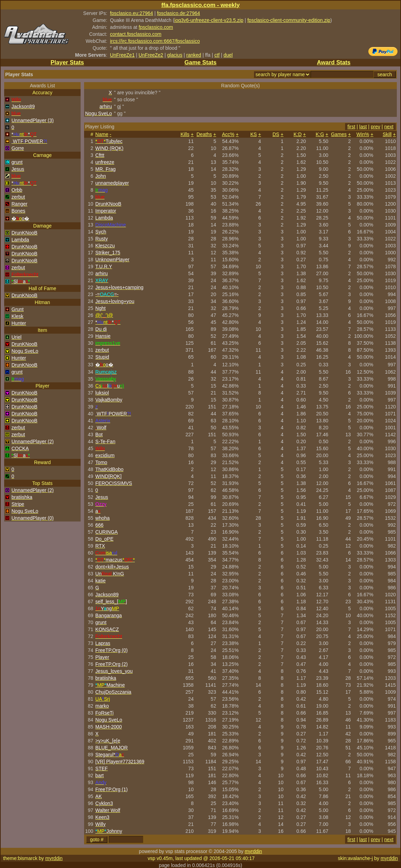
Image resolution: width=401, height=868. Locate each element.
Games (339, 134)
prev (375, 127)
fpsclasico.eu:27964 (132, 13)
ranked (194, 55)
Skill (387, 134)
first (351, 127)
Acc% (228, 134)
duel (228, 55)
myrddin (253, 851)
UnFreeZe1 (122, 55)
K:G (320, 134)
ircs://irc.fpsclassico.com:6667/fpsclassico (155, 41)
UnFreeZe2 (151, 55)
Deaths (204, 134)
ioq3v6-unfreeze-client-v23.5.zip (209, 20)
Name (102, 134)
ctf (217, 55)
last (363, 127)
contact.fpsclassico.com (136, 34)
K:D (298, 134)
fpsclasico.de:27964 (179, 13)
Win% (363, 134)
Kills (185, 134)
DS (276, 134)
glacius (175, 55)
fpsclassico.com (156, 27)
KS (253, 134)
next (389, 127)
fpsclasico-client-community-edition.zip (289, 20)
